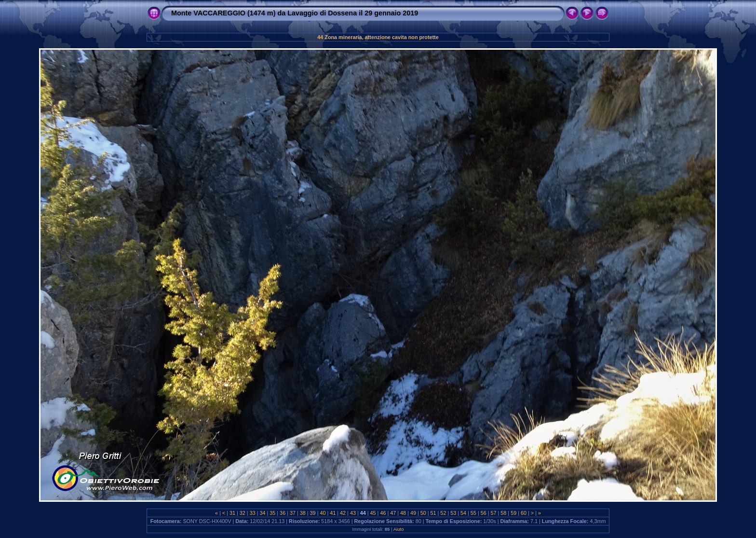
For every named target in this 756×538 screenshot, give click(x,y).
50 (423, 513)
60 (524, 513)
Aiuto (399, 529)
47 (393, 513)
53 (453, 513)
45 (373, 513)
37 (293, 513)
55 (473, 513)
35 (272, 513)
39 (313, 513)
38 (303, 513)
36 (283, 513)
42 (343, 513)
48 (403, 513)
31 (232, 513)
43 (353, 513)
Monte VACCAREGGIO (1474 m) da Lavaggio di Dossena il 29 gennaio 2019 (295, 13)
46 (383, 513)
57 (494, 513)
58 (503, 513)
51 (433, 513)
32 (243, 513)
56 (484, 513)
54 (463, 513)
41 (333, 513)
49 (413, 513)
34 (262, 513)
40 (323, 513)
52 (443, 513)
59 (513, 513)
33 (253, 513)
